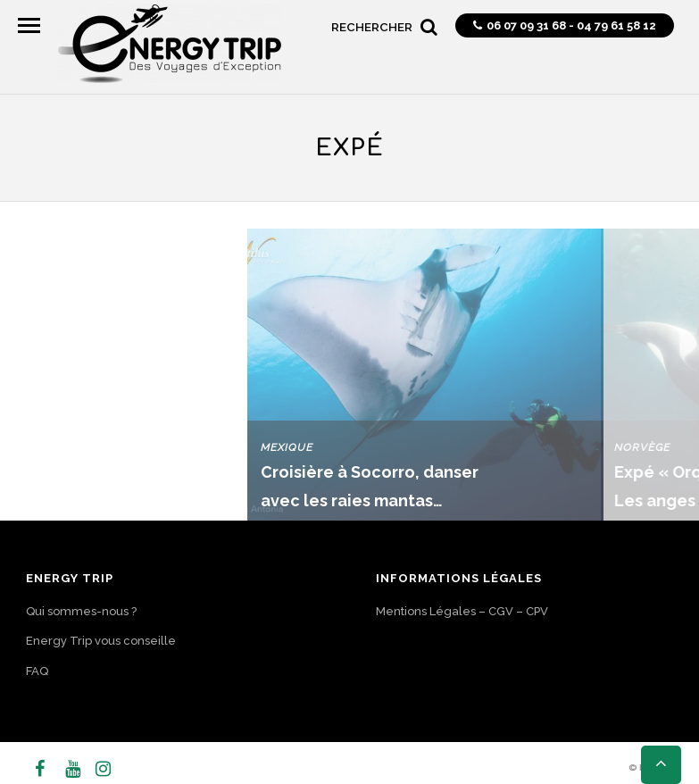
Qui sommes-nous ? (81, 611)
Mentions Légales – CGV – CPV (462, 611)
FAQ (37, 671)
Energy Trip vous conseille (101, 641)
